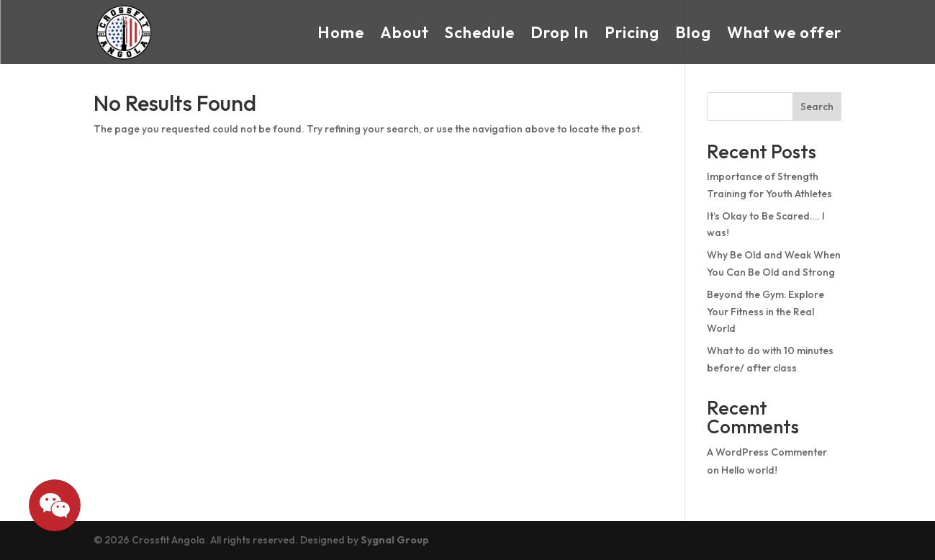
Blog (693, 32)
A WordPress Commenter (767, 452)
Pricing (632, 32)
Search (817, 107)
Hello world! (749, 470)
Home (341, 32)
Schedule (480, 32)
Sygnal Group (395, 540)
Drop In (560, 32)
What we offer (784, 32)
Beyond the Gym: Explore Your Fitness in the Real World (765, 312)
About (405, 32)
